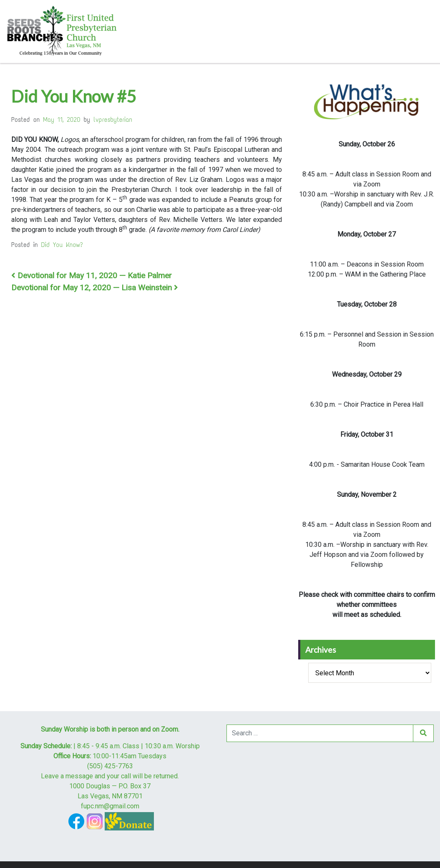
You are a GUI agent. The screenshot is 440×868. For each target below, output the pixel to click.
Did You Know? (62, 245)
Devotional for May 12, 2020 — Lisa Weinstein (95, 288)
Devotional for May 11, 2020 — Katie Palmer (92, 275)
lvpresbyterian (113, 120)
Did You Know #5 (74, 96)
